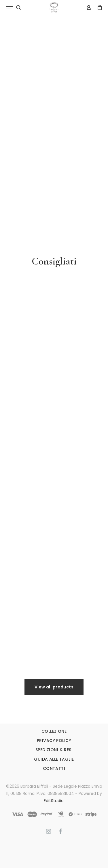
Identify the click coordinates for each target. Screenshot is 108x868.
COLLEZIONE (54, 731)
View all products (54, 687)
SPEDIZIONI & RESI (54, 750)
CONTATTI (54, 768)
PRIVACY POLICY (54, 741)
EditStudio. (54, 801)
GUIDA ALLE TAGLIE (54, 759)
